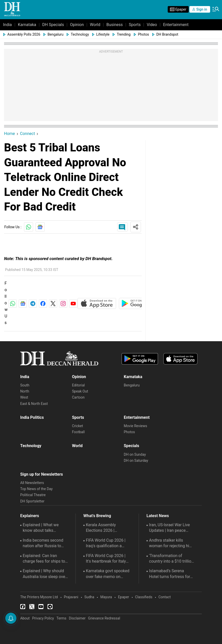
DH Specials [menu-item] (53, 25)
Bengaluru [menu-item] (55, 34)
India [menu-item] (7, 25)
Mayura (106, 597)
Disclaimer (77, 618)
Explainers (30, 516)
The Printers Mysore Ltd (39, 597)
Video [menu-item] (152, 25)
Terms (61, 618)
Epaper (123, 597)
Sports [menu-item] (135, 25)
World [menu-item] (95, 25)
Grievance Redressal (104, 618)
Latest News (158, 516)
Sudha (89, 597)
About (25, 618)
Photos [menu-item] (143, 34)
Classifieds (144, 597)
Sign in (200, 9)
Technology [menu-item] (80, 34)
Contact (165, 597)
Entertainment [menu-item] (176, 25)
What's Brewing (97, 516)
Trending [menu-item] (124, 34)
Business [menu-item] (115, 25)
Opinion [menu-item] (77, 25)
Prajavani (71, 597)
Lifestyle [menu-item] (103, 34)
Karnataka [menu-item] (27, 25)
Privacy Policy (43, 618)
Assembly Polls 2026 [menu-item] (24, 34)
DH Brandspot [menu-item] (167, 34)
